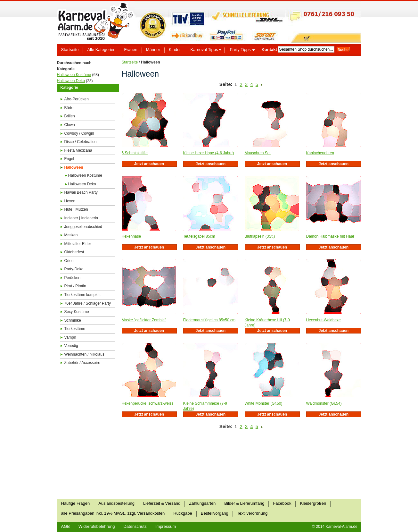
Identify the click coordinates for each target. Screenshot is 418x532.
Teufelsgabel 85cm (199, 236)
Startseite (130, 62)
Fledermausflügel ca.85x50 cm (209, 320)
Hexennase (131, 236)
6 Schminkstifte (135, 153)
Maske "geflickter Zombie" (144, 320)
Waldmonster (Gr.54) (324, 403)
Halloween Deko (71, 81)
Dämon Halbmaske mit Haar (330, 236)
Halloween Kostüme (74, 75)
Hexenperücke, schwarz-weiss (148, 403)
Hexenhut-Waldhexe (324, 320)
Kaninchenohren (320, 153)
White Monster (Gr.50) (264, 403)
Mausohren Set (258, 153)
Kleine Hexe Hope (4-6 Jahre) (209, 153)
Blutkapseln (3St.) (260, 236)
